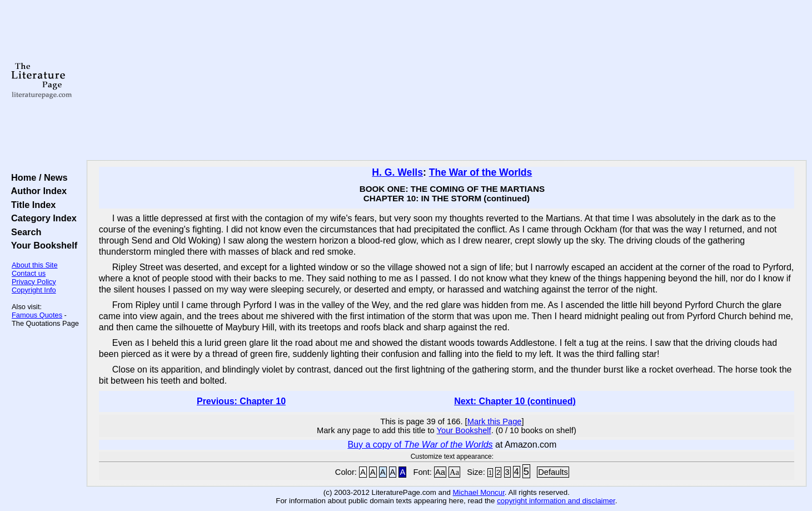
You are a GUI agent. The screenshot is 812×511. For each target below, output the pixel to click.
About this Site (35, 265)
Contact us (29, 273)
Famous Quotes (37, 315)
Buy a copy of (420, 445)
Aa (440, 472)
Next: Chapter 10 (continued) (515, 401)
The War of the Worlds (481, 172)
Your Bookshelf (42, 245)
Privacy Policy (34, 282)
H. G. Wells (397, 172)
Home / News (37, 177)
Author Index (36, 191)
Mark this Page (495, 421)
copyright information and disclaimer (556, 501)
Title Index (31, 205)
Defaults (553, 472)
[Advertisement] (446, 81)
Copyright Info (34, 290)
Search (24, 232)
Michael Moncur (479, 492)
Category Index (41, 218)
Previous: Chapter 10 (241, 401)
